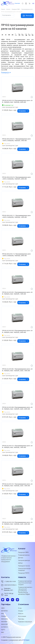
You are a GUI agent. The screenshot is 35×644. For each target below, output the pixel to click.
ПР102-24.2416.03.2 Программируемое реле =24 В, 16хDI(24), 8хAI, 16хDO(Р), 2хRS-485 (17, 332)
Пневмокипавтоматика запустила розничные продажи (25, 583)
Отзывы (21, 611)
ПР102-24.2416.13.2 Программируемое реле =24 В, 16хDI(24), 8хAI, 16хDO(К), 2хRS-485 (17, 101)
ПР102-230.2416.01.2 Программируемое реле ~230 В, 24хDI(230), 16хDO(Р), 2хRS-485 (16, 178)
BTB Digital (26, 640)
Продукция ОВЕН (23, 552)
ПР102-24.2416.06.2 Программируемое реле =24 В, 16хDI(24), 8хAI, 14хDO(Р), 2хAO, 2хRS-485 (17, 408)
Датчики (21, 558)
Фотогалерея (22, 616)
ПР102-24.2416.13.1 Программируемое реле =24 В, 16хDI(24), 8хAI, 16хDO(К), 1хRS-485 (17, 447)
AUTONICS (4, 627)
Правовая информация (25, 622)
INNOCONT (4, 624)
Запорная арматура (24, 560)
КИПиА (20, 563)
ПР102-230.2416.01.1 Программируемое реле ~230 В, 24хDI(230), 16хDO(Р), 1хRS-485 (16, 140)
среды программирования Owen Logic (21, 66)
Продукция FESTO (24, 573)
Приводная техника (24, 566)
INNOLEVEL (5, 619)
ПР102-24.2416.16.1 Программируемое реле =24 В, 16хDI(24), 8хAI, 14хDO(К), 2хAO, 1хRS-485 (17, 485)
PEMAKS (4, 616)
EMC (3, 614)
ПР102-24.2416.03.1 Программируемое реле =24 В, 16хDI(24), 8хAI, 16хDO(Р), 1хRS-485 (17, 293)
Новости (21, 614)
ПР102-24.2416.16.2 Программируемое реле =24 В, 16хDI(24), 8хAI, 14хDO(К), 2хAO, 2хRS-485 (17, 523)
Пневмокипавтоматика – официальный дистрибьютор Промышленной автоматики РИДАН (25, 591)
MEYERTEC (4, 611)
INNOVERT (4, 622)
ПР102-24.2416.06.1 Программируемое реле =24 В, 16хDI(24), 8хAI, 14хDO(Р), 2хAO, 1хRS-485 (17, 370)
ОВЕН (3, 608)
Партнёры (21, 619)
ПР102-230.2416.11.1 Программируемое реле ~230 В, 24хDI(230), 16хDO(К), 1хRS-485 (16, 216)
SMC (3, 633)
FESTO (3, 630)
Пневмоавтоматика (24, 555)
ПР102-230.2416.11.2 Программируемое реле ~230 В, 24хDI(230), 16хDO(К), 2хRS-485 (16, 255)
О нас (20, 608)
